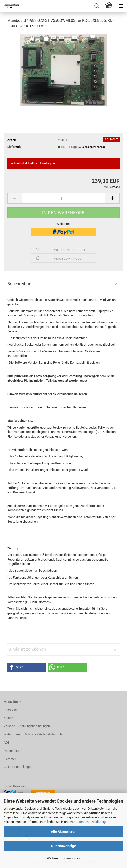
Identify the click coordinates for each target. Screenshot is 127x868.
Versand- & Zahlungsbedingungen (27, 726)
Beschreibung (20, 284)
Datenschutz (12, 751)
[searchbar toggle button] (97, 6)
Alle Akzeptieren (64, 832)
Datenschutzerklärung (91, 822)
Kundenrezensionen (27, 649)
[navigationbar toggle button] (121, 6)
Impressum (12, 710)
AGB (7, 742)
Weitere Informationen (63, 858)
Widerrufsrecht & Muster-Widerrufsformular (34, 734)
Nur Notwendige (64, 846)
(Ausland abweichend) (92, 147)
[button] (15, 198)
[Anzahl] (63, 198)
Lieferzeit (10, 759)
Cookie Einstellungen (18, 767)
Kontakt (9, 718)
